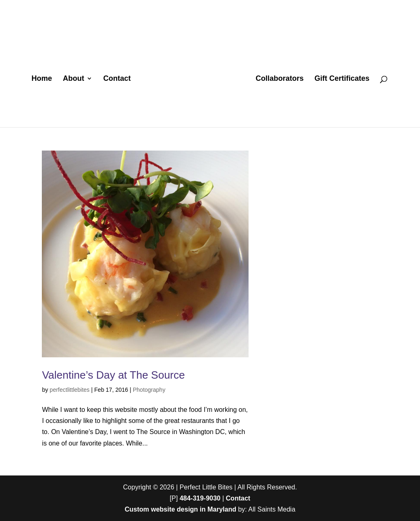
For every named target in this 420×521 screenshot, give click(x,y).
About (73, 79)
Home (42, 79)
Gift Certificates (342, 79)
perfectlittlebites (70, 390)
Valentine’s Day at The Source (113, 375)
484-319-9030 (200, 498)
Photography (149, 390)
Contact (117, 79)
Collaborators (280, 79)
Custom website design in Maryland (180, 509)
